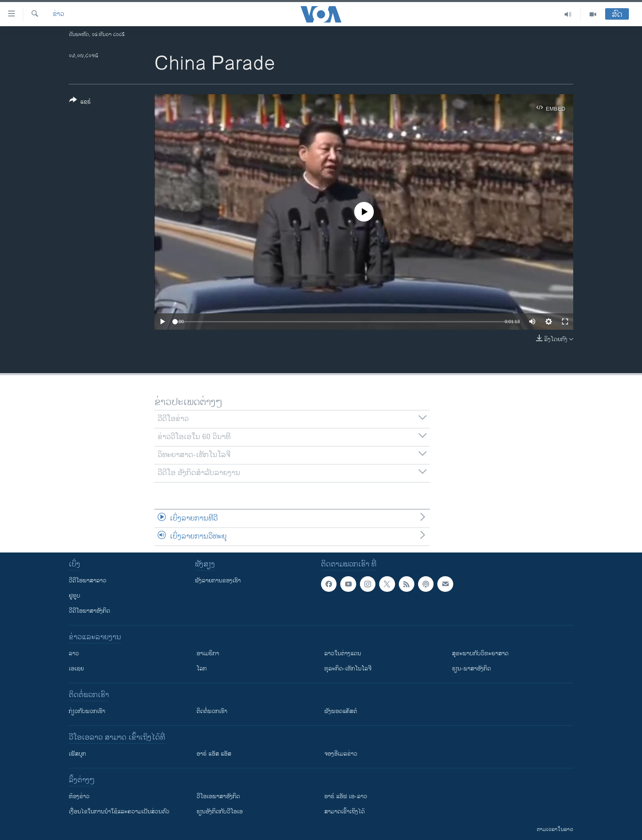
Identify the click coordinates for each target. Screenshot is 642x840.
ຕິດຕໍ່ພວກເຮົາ (212, 711)
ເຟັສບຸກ (77, 754)
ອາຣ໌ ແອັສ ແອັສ (214, 754)
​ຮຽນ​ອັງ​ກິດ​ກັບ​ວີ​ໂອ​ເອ (220, 812)
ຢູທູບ (75, 596)
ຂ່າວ (59, 14)
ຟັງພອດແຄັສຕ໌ (341, 711)
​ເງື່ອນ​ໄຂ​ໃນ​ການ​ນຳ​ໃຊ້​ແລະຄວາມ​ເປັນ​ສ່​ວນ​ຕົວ (119, 812)
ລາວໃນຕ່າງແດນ (343, 653)
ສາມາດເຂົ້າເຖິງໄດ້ (345, 812)
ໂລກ (202, 669)
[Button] (80, 102)
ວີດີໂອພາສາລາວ (88, 581)
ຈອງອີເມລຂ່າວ (341, 754)
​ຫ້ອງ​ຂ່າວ (79, 796)
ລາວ (74, 653)
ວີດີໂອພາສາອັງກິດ (89, 611)
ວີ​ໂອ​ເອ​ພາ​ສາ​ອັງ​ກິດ (218, 796)
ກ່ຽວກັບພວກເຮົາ (87, 711)
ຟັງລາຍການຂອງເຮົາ (218, 581)
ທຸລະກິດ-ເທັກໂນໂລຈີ (348, 669)
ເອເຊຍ (76, 669)
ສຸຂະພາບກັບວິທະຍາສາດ (480, 653)
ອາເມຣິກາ (208, 653)
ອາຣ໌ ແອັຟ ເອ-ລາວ (346, 796)
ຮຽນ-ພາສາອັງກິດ (471, 669)
